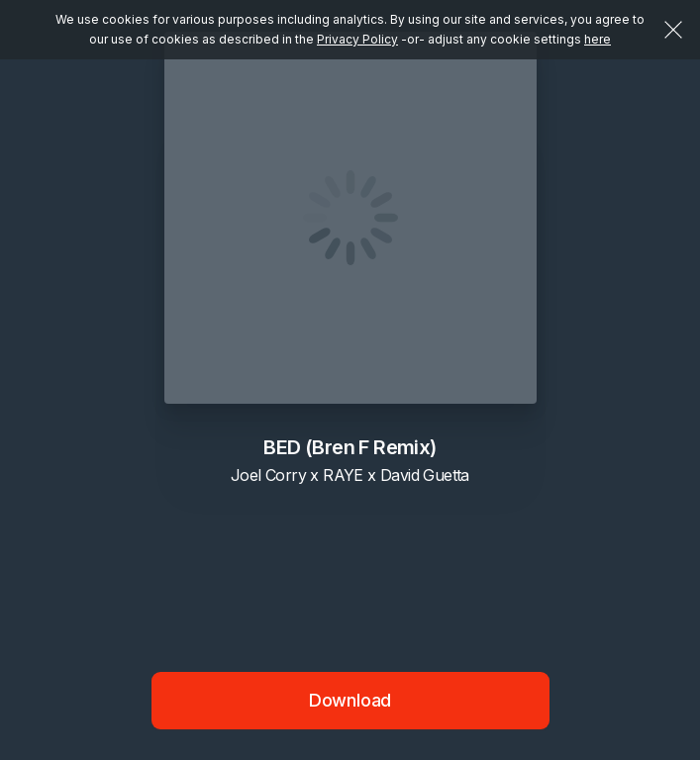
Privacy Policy (357, 39)
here (598, 39)
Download (350, 700)
